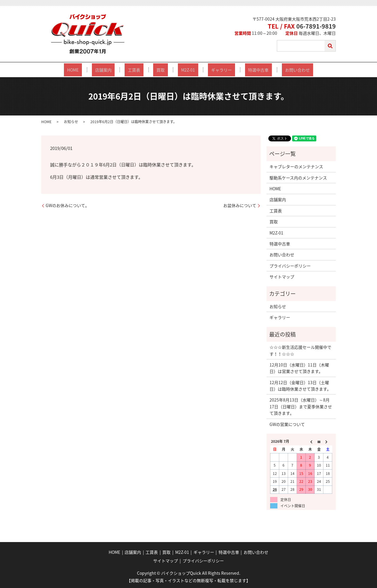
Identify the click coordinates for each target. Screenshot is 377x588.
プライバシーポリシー (290, 265)
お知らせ (71, 121)
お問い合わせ (275, 70)
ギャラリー (212, 70)
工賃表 (144, 70)
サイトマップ (282, 276)
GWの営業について (287, 424)
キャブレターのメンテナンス (296, 166)
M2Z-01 (185, 70)
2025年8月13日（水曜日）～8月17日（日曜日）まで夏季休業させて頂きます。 (301, 406)
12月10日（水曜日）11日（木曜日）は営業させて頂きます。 (299, 368)
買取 (164, 70)
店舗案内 (119, 70)
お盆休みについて (240, 205)
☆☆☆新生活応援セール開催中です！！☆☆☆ (300, 350)
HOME (95, 70)
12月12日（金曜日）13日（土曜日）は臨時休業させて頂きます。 (300, 385)
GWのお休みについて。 (67, 205)
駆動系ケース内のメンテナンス (298, 177)
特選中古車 (242, 70)
